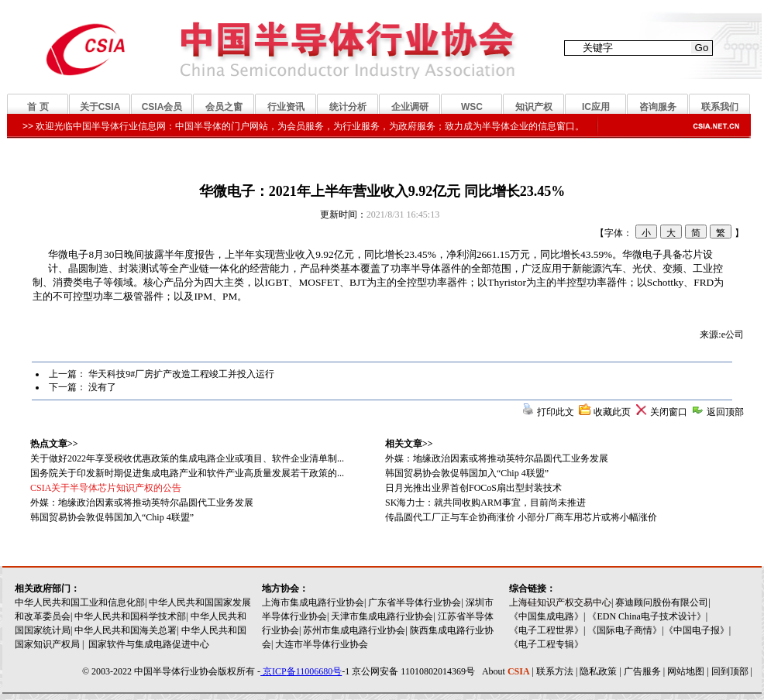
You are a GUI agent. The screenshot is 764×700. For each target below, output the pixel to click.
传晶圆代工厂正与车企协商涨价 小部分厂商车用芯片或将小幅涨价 (521, 517)
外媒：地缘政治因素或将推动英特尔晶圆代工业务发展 (497, 458)
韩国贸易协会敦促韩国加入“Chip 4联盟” (467, 473)
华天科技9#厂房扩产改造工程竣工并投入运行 (181, 374)
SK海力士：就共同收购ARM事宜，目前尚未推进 (485, 503)
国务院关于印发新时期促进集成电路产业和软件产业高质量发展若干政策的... (187, 473)
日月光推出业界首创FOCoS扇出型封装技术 (473, 488)
